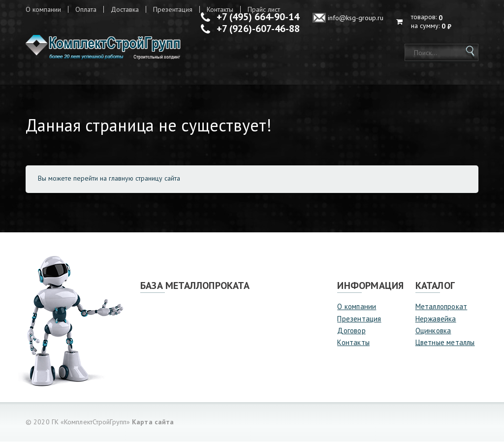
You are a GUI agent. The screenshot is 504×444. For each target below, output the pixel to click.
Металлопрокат (441, 309)
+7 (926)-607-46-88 (258, 29)
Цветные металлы (445, 345)
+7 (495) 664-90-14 (258, 17)
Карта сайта (153, 424)
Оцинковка (433, 333)
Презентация (173, 9)
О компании (43, 9)
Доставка (125, 9)
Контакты (353, 345)
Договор (351, 333)
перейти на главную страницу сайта (127, 181)
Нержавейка (436, 321)
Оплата (86, 9)
